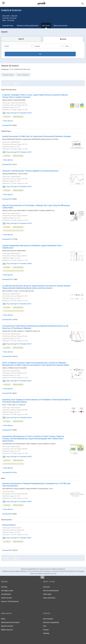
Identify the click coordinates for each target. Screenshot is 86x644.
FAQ (45, 626)
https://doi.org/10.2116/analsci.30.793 (19, 186)
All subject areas (7, 591)
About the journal (60, 25)
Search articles (7, 598)
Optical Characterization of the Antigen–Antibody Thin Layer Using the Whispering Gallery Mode (36, 206)
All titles (4, 587)
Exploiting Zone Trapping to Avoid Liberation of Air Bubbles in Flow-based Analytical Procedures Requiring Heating (36, 401)
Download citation (8, 75)
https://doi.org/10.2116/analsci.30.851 (19, 538)
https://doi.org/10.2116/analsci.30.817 (19, 344)
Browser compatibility (51, 622)
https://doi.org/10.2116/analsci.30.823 (19, 381)
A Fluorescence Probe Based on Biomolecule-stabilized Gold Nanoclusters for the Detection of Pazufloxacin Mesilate (35, 327)
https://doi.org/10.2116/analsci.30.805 (19, 263)
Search (21, 39)
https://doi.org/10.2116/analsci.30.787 (19, 152)
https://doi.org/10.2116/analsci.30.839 (19, 457)
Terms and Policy (49, 598)
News (3, 619)
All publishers (6, 594)
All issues (46, 25)
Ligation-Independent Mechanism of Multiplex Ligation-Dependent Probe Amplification (32, 247)
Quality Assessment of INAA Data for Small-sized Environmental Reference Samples (37, 136)
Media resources (7, 630)
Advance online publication (28, 25)
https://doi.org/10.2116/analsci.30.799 (19, 223)
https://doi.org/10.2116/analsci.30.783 (19, 113)
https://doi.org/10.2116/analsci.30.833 (19, 418)
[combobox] (18, 46)
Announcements (9, 525)
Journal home (8, 25)
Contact (46, 630)
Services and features (51, 591)
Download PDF (7, 125)
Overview (46, 587)
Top (42, 577)
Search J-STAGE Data (10, 601)
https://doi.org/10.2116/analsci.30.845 (19, 501)
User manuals (48, 619)
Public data (47, 594)
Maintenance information (10, 622)
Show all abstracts (23, 75)
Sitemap (46, 633)
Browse (63, 39)
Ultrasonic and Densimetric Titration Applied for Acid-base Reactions (30, 171)
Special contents (7, 626)
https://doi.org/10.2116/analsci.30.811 (19, 304)
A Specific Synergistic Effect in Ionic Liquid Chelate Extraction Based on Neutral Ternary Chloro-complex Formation (35, 96)
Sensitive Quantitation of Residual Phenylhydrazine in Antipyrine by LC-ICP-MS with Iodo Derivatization (36, 485)
